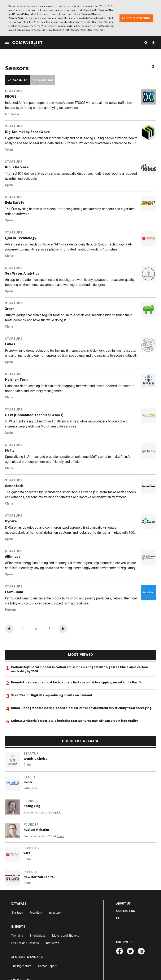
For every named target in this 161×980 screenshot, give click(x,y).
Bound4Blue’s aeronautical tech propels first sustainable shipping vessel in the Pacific (77, 682)
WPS (27, 853)
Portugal (11, 610)
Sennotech (14, 486)
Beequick (55, 812)
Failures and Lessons (25, 943)
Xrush (10, 309)
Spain (9, 150)
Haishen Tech (16, 380)
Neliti (28, 782)
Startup (31, 754)
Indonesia (12, 114)
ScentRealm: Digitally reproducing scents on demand (51, 695)
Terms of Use (106, 10)
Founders (36, 913)
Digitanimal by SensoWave (27, 132)
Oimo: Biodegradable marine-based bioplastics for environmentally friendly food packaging (81, 708)
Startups (14, 91)
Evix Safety (15, 203)
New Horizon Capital (39, 877)
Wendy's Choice (35, 758)
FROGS (11, 96)
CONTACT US (126, 911)
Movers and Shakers (66, 936)
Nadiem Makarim (36, 829)
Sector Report (47, 966)
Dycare (11, 521)
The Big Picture (21, 966)
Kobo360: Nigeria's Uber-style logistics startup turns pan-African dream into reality (74, 720)
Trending (17, 936)
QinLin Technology (21, 238)
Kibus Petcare (17, 167)
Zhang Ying (32, 806)
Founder (31, 801)
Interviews (52, 943)
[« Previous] (9, 629)
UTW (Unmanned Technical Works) (34, 415)
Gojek (60, 836)
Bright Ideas (38, 936)
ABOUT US (123, 904)
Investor (32, 848)
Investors (55, 913)
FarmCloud (14, 592)
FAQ (119, 918)
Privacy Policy (21, 14)
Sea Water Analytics (22, 273)
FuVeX (10, 344)
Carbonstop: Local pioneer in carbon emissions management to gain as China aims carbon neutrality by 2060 (79, 669)
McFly (10, 450)
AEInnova (13, 556)
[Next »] (63, 629)
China (9, 256)
